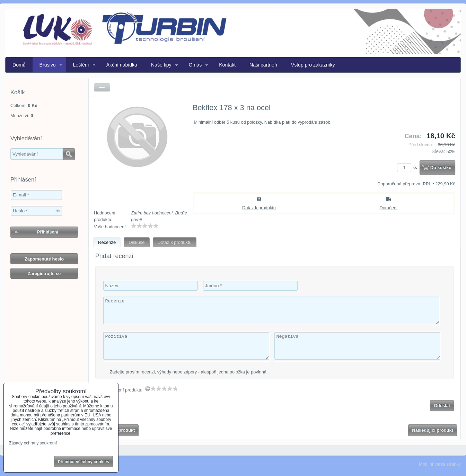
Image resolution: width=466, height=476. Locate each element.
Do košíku (441, 168)
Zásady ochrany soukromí (33, 443)
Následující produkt (433, 430)
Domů (19, 65)
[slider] (145, 226)
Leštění (81, 65)
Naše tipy (161, 65)
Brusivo (48, 65)
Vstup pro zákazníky (313, 65)
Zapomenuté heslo (44, 259)
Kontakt (227, 65)
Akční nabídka (122, 65)
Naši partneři (263, 65)
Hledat (69, 154)
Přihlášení (48, 232)
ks (408, 168)
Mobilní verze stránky (440, 464)
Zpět (102, 87)
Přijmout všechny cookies (83, 462)
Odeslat (442, 406)
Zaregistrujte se (44, 274)
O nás (195, 65)
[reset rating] (148, 389)
